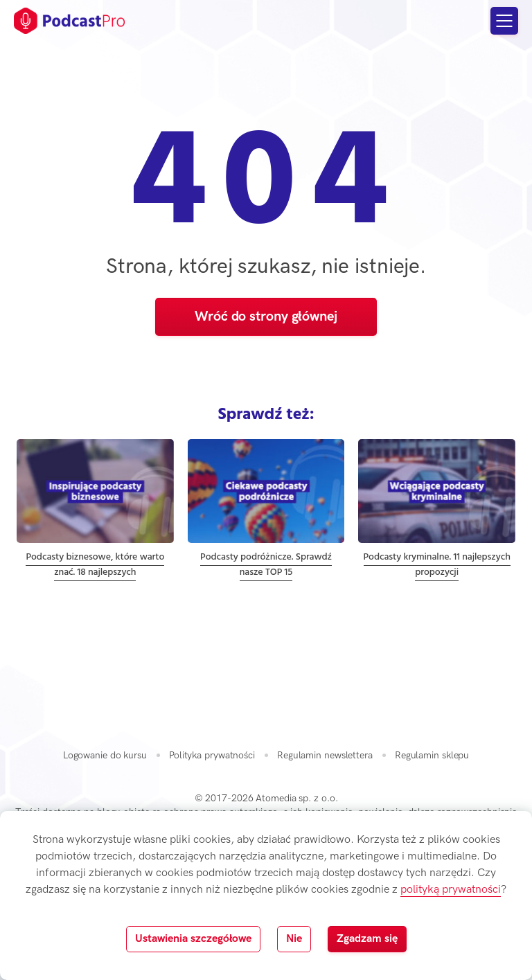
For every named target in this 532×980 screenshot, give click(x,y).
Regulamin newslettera (325, 755)
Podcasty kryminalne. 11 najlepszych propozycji (437, 565)
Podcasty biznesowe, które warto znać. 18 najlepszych (95, 565)
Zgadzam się (367, 939)
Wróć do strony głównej (266, 317)
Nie (294, 939)
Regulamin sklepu (432, 755)
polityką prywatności (451, 890)
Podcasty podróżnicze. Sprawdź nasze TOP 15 (266, 565)
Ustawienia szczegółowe (193, 939)
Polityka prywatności (212, 755)
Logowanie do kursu (105, 755)
